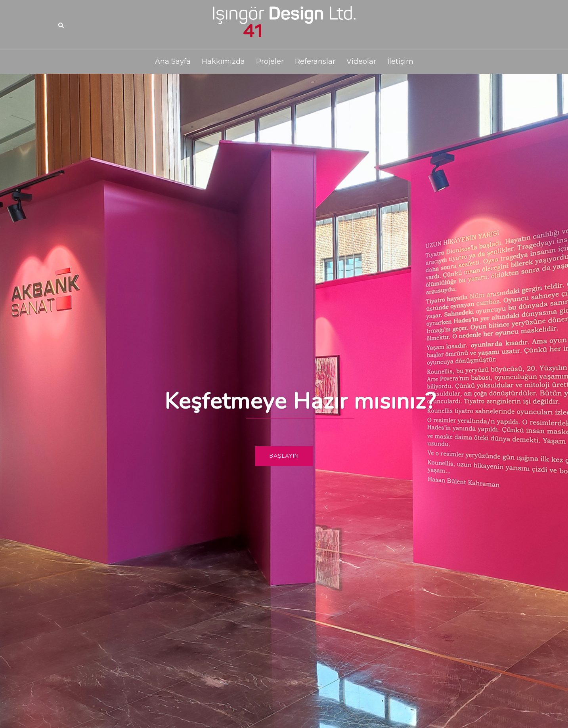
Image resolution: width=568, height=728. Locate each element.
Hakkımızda (223, 61)
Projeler (270, 61)
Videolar (361, 61)
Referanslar (315, 61)
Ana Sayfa (173, 61)
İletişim (400, 61)
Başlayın (284, 456)
